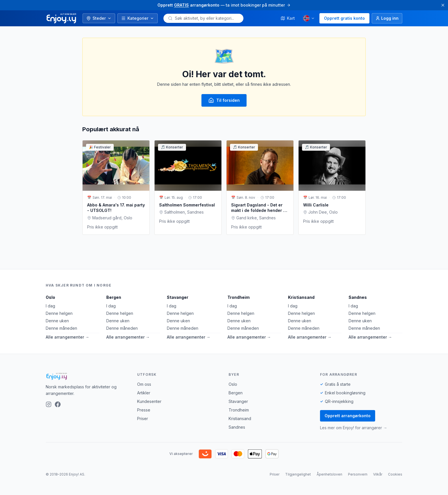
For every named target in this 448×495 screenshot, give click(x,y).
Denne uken (57, 321)
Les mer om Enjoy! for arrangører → (354, 428)
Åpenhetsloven (329, 474)
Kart (288, 18)
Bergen (114, 297)
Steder (99, 18)
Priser (143, 419)
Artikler (144, 393)
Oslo (50, 297)
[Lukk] (443, 5)
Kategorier (138, 18)
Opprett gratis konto (344, 18)
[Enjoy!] (87, 376)
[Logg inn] (387, 18)
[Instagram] (49, 404)
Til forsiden (224, 100)
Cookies (395, 474)
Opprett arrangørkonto (348, 416)
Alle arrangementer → (67, 337)
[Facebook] (58, 404)
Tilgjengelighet (298, 474)
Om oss (144, 384)
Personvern (358, 474)
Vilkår (378, 474)
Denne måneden (61, 328)
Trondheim (239, 297)
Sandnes (358, 297)
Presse (144, 410)
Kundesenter (149, 401)
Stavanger (178, 297)
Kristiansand (301, 297)
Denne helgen (59, 313)
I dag (50, 306)
